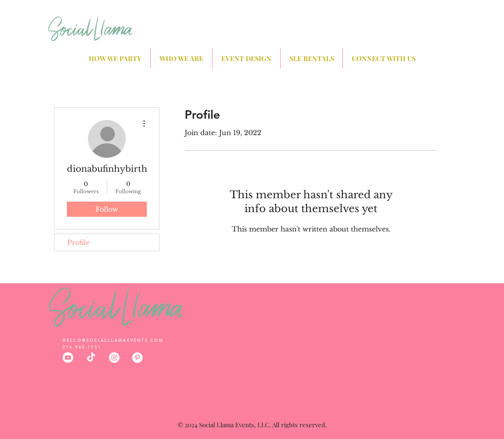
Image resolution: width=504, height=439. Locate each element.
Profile (78, 242)
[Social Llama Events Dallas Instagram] (114, 358)
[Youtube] (68, 358)
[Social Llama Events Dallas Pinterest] (137, 358)
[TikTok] (91, 358)
